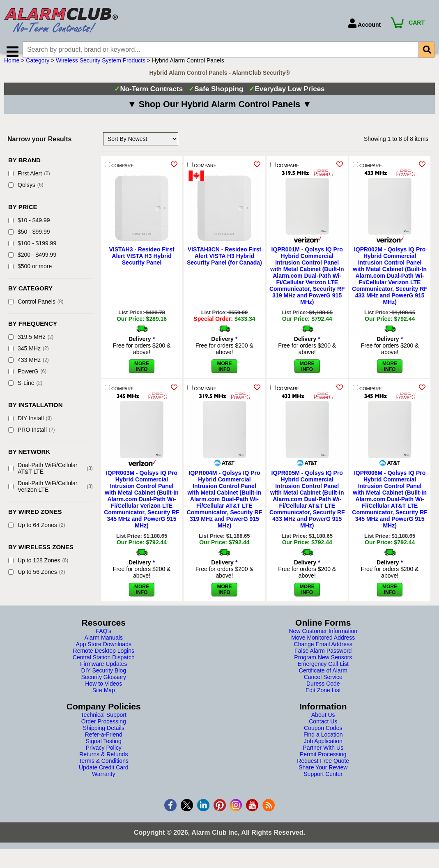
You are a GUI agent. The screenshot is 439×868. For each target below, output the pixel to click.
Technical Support (104, 725)
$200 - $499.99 (32, 265)
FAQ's (103, 642)
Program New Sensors (323, 668)
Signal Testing (104, 752)
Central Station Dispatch (104, 668)
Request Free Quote (323, 771)
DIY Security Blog (104, 681)
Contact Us (323, 732)
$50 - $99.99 (29, 242)
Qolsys (26, 196)
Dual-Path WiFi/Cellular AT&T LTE (51, 479)
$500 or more (30, 277)
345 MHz (29, 359)
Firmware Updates (103, 675)
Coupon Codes (323, 739)
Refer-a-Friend (104, 745)
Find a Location (323, 745)
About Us (323, 725)
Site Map (104, 701)
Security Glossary (103, 688)
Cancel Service (323, 688)
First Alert (29, 184)
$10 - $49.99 (29, 231)
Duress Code (323, 694)
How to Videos (103, 694)
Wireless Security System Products (101, 71)
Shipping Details (104, 739)
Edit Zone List (323, 701)
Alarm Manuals (104, 648)
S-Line (25, 394)
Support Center (323, 785)
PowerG (27, 382)
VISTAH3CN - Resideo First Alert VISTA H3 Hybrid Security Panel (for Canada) (224, 267)
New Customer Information (323, 642)
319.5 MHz (31, 348)
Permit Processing (323, 765)
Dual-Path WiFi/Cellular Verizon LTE (51, 497)
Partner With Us (323, 758)
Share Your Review (323, 778)
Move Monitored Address (323, 648)
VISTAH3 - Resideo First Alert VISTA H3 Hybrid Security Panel (141, 267)
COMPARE (119, 176)
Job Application (323, 752)
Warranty (103, 785)
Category (38, 71)
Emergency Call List (323, 675)
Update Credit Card (104, 778)
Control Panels (36, 312)
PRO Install (31, 440)
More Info (142, 338)
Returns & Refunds (103, 765)
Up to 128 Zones (38, 571)
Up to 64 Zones (37, 536)
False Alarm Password (323, 661)
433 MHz (29, 371)
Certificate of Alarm (323, 681)
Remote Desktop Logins (104, 661)
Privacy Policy (104, 758)
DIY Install (30, 429)
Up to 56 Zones (37, 583)
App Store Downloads (104, 655)
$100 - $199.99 (32, 254)
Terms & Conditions (104, 771)
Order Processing (104, 732)
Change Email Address (323, 655)
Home (12, 71)
